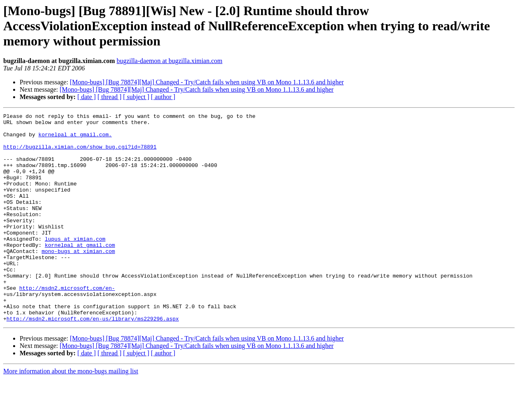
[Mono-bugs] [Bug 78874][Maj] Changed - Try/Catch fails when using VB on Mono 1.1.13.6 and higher (207, 82)
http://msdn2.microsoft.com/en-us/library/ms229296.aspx (93, 360)
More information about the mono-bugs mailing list (71, 413)
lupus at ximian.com (75, 264)
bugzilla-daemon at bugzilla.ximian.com (170, 61)
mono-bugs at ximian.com (78, 279)
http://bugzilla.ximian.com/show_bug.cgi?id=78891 (80, 154)
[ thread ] (109, 97)
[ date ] (87, 97)
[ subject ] (136, 97)
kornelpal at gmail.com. (75, 139)
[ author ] (163, 97)
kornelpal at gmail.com (80, 272)
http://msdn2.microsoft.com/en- (67, 323)
